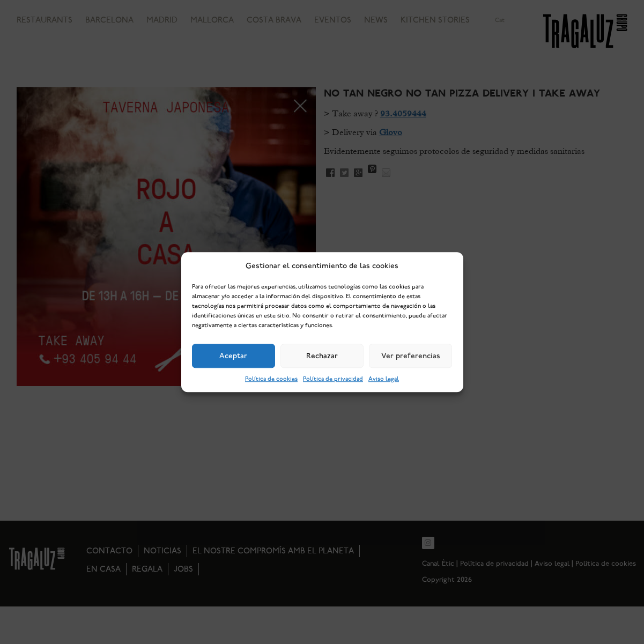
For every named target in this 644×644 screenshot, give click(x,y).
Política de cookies (271, 379)
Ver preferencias (411, 356)
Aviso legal (384, 379)
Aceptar (233, 356)
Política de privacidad (333, 379)
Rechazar (322, 356)
